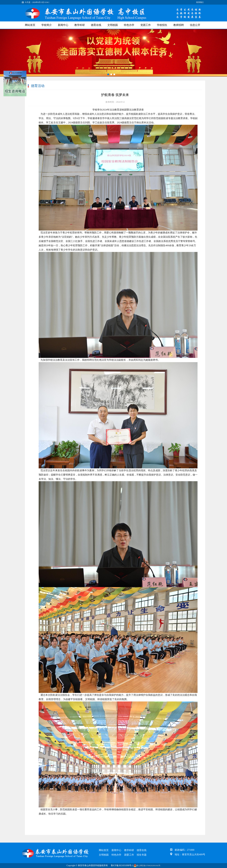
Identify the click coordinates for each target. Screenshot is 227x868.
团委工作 (129, 855)
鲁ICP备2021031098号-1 (122, 865)
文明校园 (113, 25)
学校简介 (47, 25)
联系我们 (200, 2)
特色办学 (129, 25)
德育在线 (96, 25)
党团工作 (146, 25)
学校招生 (162, 25)
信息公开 (195, 25)
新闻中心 (63, 25)
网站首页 (30, 25)
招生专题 (142, 855)
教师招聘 (179, 25)
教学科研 (80, 25)
